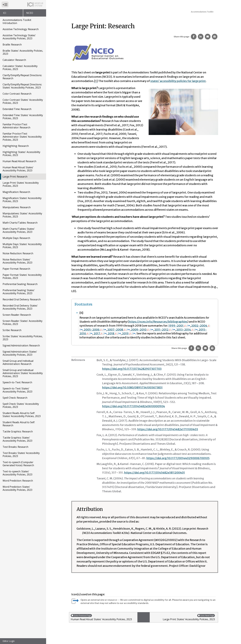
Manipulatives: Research (17, 207)
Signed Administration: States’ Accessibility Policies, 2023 (20, 353)
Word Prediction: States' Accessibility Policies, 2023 (17, 488)
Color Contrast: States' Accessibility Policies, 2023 (23, 101)
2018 (114, 333)
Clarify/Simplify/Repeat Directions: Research (22, 77)
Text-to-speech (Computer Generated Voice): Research (18, 464)
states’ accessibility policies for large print (178, 81)
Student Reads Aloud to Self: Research (19, 424)
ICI (5, 13)
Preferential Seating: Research (20, 284)
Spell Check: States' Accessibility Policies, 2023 (21, 405)
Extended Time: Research (17, 109)
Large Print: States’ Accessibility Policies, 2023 (21, 184)
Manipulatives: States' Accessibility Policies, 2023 (22, 215)
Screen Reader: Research (17, 315)
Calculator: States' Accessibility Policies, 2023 (20, 68)
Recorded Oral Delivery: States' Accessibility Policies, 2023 (20, 307)
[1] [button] (96, 81)
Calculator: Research (14, 60)
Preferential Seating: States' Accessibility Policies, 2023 (19, 292)
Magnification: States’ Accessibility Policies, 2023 (22, 200)
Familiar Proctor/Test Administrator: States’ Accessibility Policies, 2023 (22, 137)
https (132, 322)
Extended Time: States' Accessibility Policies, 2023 (23, 117)
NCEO (30, 13)
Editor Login (9, 641)
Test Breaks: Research (15, 447)
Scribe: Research (12, 330)
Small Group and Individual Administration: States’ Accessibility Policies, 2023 (23, 373)
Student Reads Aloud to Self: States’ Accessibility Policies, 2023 (22, 415)
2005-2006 (95, 330)
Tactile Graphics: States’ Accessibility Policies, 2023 (17, 439)
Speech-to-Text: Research (17, 382)
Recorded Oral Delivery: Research (22, 299)
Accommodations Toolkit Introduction (17, 21)
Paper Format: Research (16, 269)
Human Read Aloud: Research (19, 161)
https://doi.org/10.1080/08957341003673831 (132, 387)
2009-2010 (142, 330)
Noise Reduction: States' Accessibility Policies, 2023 (17, 261)
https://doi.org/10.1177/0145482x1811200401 (155, 473)
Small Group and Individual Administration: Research (18, 362)
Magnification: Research (16, 192)
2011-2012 (165, 330)
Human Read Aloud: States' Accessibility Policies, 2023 (18, 169)
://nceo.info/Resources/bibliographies (162, 322)
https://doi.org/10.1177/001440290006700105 (178, 458)
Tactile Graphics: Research (18, 431)
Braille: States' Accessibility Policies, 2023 (23, 52)
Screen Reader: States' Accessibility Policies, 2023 (23, 322)
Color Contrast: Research (17, 94)
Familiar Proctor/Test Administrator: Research (16, 126)
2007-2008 (119, 330)
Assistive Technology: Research (21, 29)
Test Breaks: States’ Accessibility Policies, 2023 (21, 455)
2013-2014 (187, 330)
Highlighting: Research (16, 146)
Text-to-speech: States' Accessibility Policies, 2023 (17, 473)
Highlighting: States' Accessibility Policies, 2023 (21, 154)
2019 (129, 333)
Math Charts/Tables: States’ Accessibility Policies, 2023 (19, 230)
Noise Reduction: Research (18, 253)
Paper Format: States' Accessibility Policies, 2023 (22, 276)
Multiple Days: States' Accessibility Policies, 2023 (22, 246)
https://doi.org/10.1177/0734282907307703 (132, 369)
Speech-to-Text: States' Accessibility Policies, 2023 (17, 390)
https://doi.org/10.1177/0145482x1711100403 (168, 429)
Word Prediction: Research (18, 481)
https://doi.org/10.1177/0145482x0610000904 (134, 406)
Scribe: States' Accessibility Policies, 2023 (23, 338)
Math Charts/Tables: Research (20, 223)
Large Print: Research (15, 177)
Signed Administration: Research (21, 345)
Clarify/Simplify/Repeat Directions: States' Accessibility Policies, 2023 (22, 86)
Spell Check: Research (15, 398)
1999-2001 (179, 326)
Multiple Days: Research (16, 238)
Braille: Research (12, 45)
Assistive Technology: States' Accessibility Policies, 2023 (19, 37)
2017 (100, 333)
